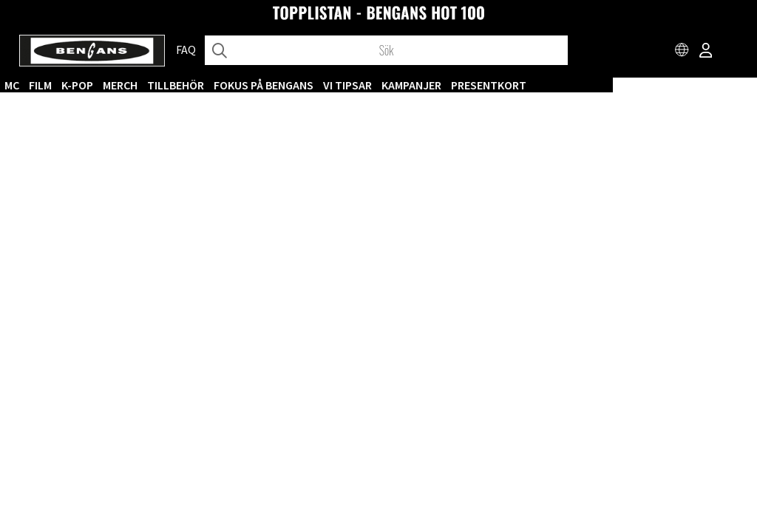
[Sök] (386, 50)
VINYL (101, 85)
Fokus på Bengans (408, 85)
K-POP (221, 85)
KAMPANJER (556, 85)
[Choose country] (682, 52)
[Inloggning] (706, 52)
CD (132, 85)
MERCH (264, 85)
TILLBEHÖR (320, 85)
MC (156, 85)
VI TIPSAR (492, 85)
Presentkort (633, 85)
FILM (184, 85)
